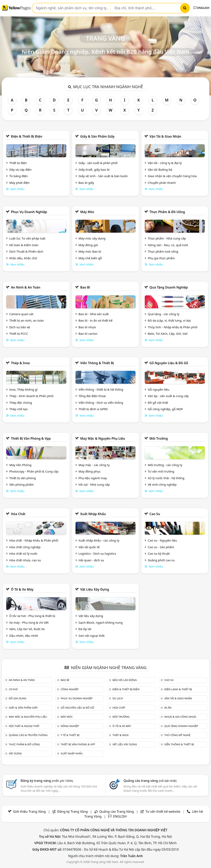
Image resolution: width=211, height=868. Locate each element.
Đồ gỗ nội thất (158, 403)
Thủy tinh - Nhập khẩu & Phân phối (173, 327)
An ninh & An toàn (26, 287)
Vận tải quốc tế (89, 547)
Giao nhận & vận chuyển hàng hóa (172, 176)
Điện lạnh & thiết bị (178, 689)
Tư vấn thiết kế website (163, 812)
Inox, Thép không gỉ (23, 389)
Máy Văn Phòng (20, 465)
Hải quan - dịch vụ (91, 560)
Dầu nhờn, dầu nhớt (24, 636)
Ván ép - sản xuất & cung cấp (168, 396)
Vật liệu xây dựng (95, 589)
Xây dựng (15, 753)
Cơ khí (13, 689)
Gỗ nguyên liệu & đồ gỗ (169, 363)
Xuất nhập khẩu (93, 514)
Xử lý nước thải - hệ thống (166, 478)
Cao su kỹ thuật (159, 553)
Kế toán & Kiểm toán (24, 245)
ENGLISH (202, 8)
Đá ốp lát (85, 629)
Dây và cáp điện (20, 169)
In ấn (168, 708)
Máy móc (87, 212)
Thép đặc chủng (21, 403)
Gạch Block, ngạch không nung (101, 622)
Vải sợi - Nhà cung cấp (94, 484)
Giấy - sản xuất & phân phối (98, 163)
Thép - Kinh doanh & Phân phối (31, 396)
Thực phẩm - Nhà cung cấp (167, 238)
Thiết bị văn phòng (23, 478)
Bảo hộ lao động (125, 680)
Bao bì (85, 287)
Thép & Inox (20, 363)
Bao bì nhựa (87, 327)
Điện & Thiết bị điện (27, 136)
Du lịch (118, 698)
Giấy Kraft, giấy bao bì (94, 169)
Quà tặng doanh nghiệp (169, 287)
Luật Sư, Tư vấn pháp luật (27, 238)
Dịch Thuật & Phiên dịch (26, 251)
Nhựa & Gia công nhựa (180, 717)
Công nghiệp (70, 689)
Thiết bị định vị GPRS (93, 409)
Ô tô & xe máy (22, 589)
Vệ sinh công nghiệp (162, 484)
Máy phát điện (19, 183)
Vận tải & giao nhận (165, 136)
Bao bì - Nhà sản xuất (94, 314)
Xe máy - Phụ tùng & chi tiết (29, 622)
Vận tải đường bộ (160, 169)
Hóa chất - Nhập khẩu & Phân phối (34, 540)
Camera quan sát (21, 314)
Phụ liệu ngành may (93, 478)
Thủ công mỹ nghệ (177, 735)
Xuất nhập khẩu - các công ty (99, 540)
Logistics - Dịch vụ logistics (97, 553)
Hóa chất (18, 514)
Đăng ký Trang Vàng (73, 812)
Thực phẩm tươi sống (163, 251)
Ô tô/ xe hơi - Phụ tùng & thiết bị (32, 616)
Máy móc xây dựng (92, 238)
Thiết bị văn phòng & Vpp (31, 438)
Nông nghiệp (70, 726)
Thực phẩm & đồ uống (167, 212)
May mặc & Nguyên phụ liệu (103, 438)
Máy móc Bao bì (90, 251)
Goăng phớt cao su (161, 560)
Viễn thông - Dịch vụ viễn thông (101, 403)
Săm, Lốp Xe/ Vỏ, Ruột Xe (27, 629)
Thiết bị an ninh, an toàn (27, 320)
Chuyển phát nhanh (162, 183)
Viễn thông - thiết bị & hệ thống (101, 389)
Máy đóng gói (88, 245)
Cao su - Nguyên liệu (162, 540)
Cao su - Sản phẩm (161, 547)
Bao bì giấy (86, 183)
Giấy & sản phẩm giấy (97, 136)
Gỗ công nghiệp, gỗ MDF (165, 409)
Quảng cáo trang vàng (150, 781)
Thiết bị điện (18, 163)
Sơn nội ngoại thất (92, 636)
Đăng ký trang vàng (47, 781)
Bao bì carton (88, 334)
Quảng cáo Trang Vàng (117, 812)
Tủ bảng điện (19, 176)
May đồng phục (90, 471)
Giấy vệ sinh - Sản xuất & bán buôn (103, 176)
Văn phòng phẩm (22, 484)
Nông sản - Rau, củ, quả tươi (168, 245)
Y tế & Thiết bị (70, 735)
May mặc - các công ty (94, 465)
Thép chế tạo (18, 409)
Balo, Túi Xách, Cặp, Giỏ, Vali (168, 334)
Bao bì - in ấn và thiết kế (96, 320)
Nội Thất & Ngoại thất (24, 726)
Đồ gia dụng (17, 698)
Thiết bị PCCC (19, 334)
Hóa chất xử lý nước (23, 553)
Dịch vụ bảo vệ (20, 327)
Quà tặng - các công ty (164, 314)
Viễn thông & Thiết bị (97, 363)
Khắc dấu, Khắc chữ (23, 258)
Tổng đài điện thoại (92, 396)
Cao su (155, 514)
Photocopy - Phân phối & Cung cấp (34, 471)
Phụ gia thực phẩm (161, 258)
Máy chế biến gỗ (90, 258)
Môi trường (159, 438)
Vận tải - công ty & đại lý (165, 163)
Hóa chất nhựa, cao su (25, 560)
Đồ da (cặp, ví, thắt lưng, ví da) (169, 320)
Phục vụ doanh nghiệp (29, 212)
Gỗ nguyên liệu (159, 389)
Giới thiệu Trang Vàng (29, 812)
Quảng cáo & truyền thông (28, 735)
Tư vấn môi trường (161, 471)
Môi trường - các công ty (165, 465)
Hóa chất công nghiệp (25, 547)
